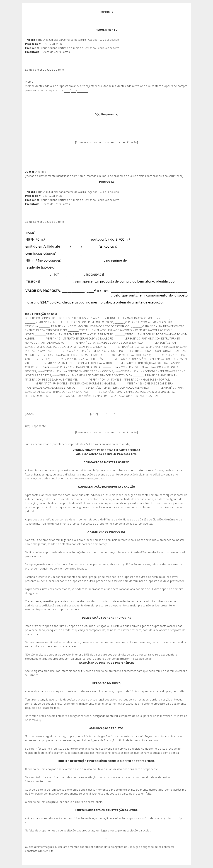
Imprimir (106, 12)
